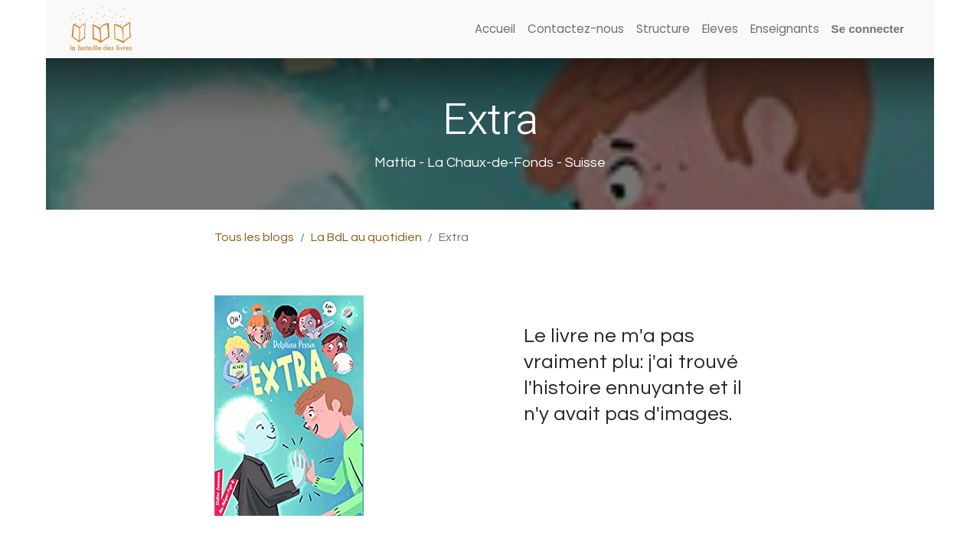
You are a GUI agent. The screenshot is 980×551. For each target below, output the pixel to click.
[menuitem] (495, 29)
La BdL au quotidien (366, 237)
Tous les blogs (254, 237)
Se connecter (868, 29)
